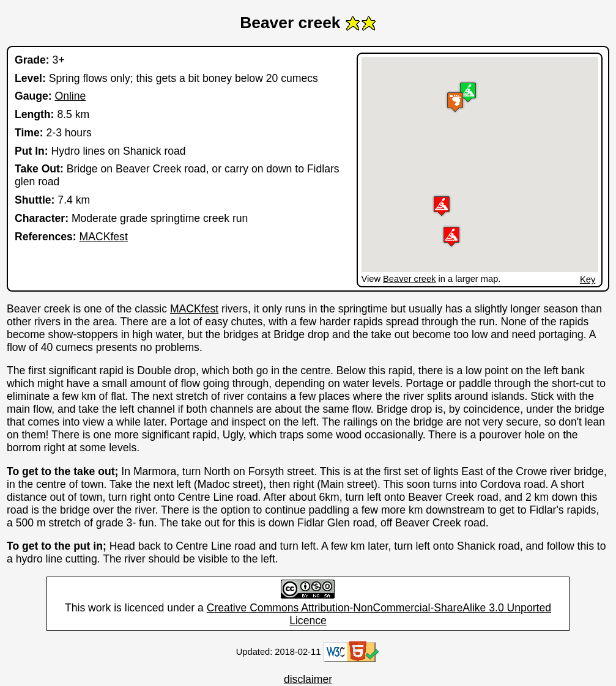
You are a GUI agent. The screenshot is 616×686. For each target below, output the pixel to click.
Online (70, 96)
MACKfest (104, 237)
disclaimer (308, 679)
